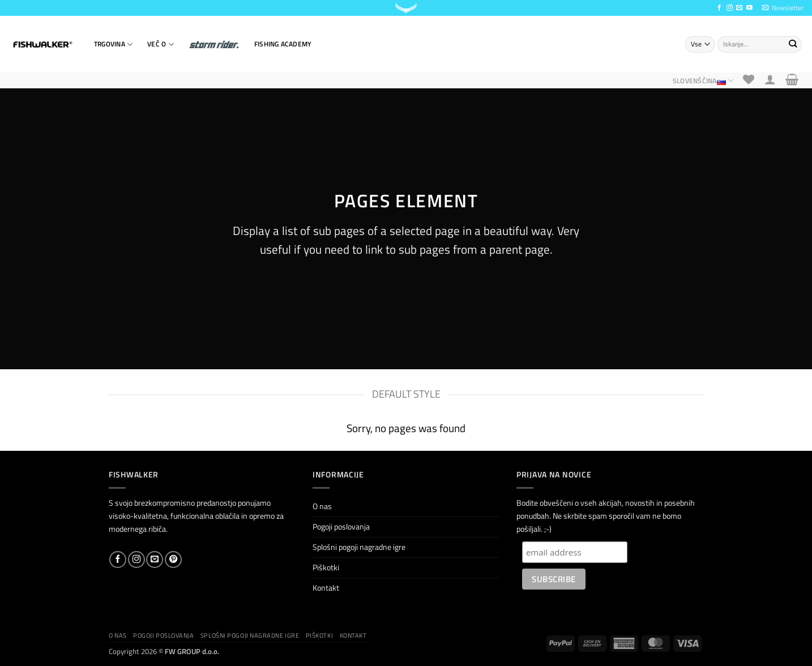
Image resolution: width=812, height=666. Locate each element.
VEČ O (161, 44)
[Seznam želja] (749, 79)
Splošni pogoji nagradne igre (359, 547)
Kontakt (326, 588)
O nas (322, 506)
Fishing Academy (283, 44)
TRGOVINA (113, 44)
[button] (783, 8)
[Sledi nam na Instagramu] (730, 8)
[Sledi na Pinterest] (173, 560)
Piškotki (326, 567)
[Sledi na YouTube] (749, 8)
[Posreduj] (792, 44)
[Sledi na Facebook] (719, 8)
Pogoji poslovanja (341, 527)
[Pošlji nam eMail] (739, 8)
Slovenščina (703, 81)
